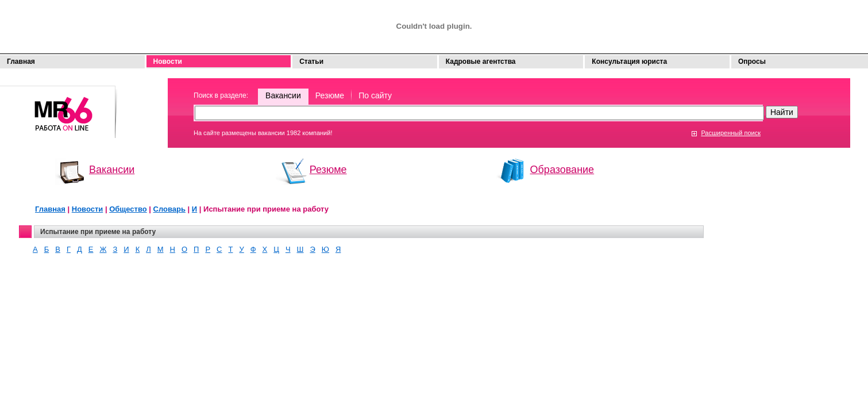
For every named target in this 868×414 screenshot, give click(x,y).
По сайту (375, 95)
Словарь (169, 209)
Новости (168, 62)
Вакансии (283, 95)
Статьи (311, 62)
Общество (128, 209)
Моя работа (59, 107)
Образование (562, 170)
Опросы (752, 62)
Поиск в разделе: (221, 95)
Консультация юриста (629, 62)
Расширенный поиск (731, 133)
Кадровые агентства (481, 62)
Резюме (330, 95)
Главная (21, 62)
